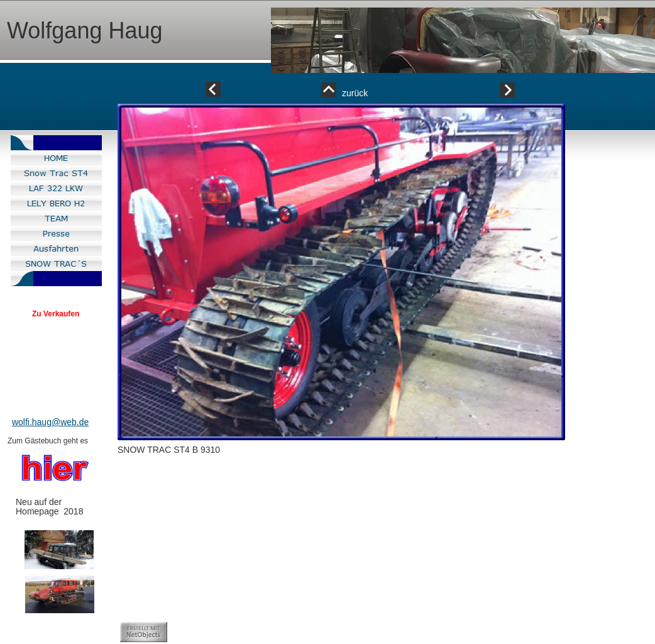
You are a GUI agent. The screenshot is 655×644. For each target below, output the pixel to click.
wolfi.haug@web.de (50, 422)
